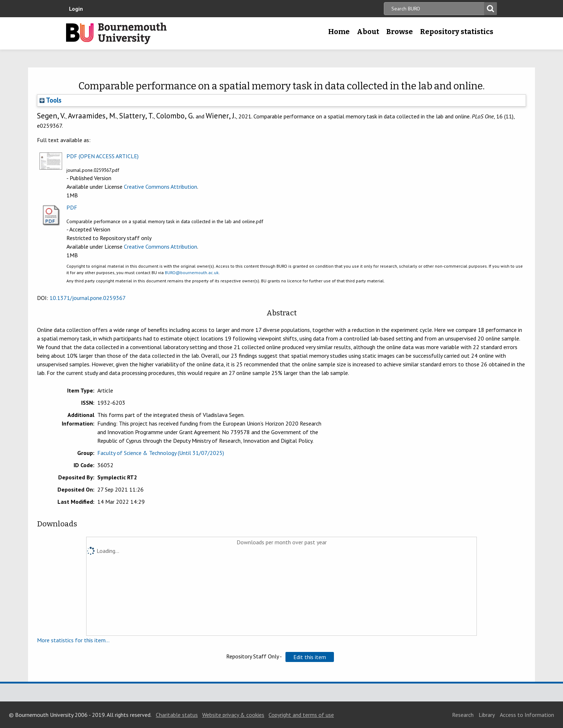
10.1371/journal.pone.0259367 (88, 298)
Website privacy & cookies (233, 715)
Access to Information (527, 715)
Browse (400, 32)
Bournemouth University (116, 33)
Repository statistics (457, 32)
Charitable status (177, 715)
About (368, 32)
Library (487, 715)
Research (463, 715)
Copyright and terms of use (301, 715)
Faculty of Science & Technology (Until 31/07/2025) (161, 453)
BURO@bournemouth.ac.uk (192, 273)
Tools (50, 100)
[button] (310, 657)
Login (76, 9)
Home (339, 32)
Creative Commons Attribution (160, 187)
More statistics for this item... (73, 640)
